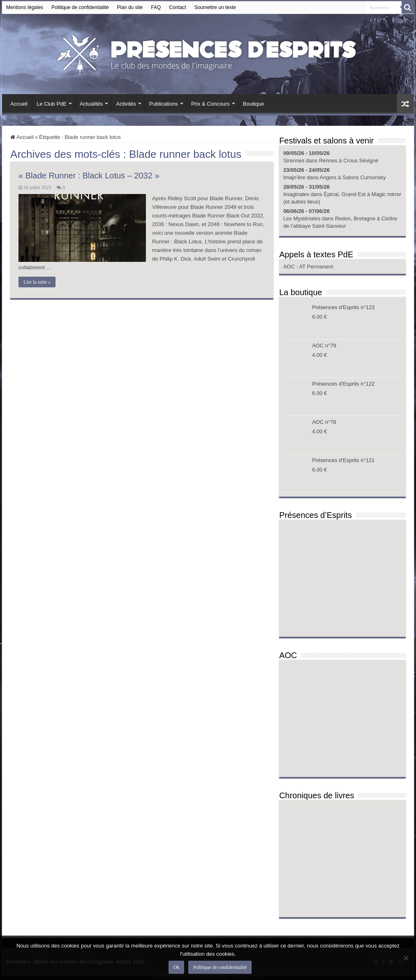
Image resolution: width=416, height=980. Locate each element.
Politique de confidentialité (80, 7)
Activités (126, 104)
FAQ (156, 7)
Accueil (19, 104)
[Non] (406, 958)
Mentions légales (25, 7)
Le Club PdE (52, 104)
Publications (164, 104)
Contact (177, 7)
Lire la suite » (37, 282)
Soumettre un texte (215, 7)
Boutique (253, 104)
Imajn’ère (294, 177)
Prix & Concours (210, 104)
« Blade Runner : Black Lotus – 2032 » (89, 176)
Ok (177, 967)
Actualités (91, 104)
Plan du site (130, 7)
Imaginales (296, 194)
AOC (290, 267)
